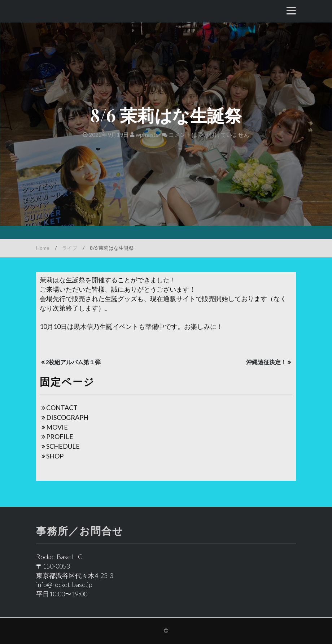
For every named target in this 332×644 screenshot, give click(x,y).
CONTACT (62, 408)
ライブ (70, 248)
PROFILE (60, 436)
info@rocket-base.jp (64, 584)
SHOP (55, 456)
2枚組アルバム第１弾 (73, 362)
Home (43, 248)
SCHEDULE (63, 446)
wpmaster (145, 134)
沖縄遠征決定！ (266, 362)
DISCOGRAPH (67, 417)
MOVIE (57, 427)
